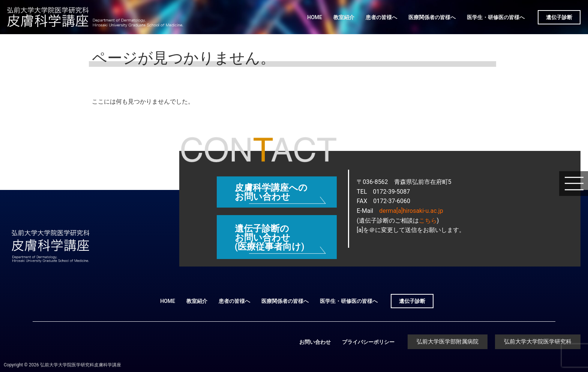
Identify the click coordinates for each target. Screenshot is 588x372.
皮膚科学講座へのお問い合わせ (271, 192)
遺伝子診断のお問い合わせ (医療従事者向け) (270, 238)
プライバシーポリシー (368, 342)
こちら (428, 221)
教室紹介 (344, 17)
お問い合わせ (315, 342)
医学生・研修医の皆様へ (496, 17)
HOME (315, 17)
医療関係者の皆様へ (432, 17)
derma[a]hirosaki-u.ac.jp (411, 211)
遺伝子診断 (559, 17)
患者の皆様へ (381, 17)
